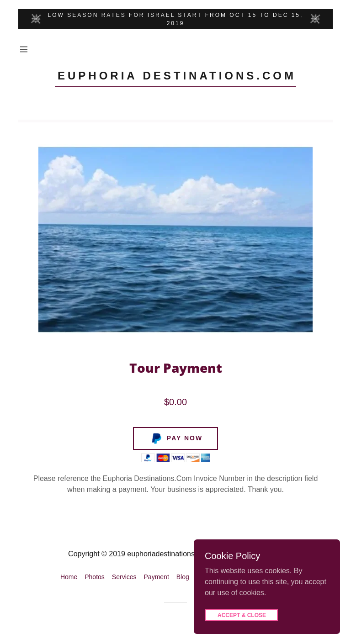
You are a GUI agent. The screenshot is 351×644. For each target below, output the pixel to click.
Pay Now (176, 438)
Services (124, 577)
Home (69, 577)
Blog (183, 577)
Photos (95, 577)
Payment (157, 577)
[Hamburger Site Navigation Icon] (24, 49)
